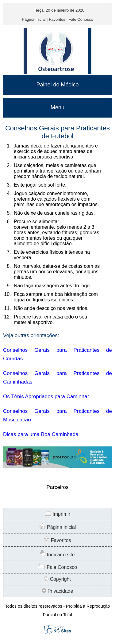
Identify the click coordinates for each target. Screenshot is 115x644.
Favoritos (57, 19)
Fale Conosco (81, 19)
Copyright (57, 579)
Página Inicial (34, 19)
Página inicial (58, 527)
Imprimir (57, 514)
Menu (57, 107)
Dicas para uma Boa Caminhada (41, 434)
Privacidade (57, 591)
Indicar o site (57, 555)
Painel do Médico (57, 85)
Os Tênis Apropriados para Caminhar (46, 397)
